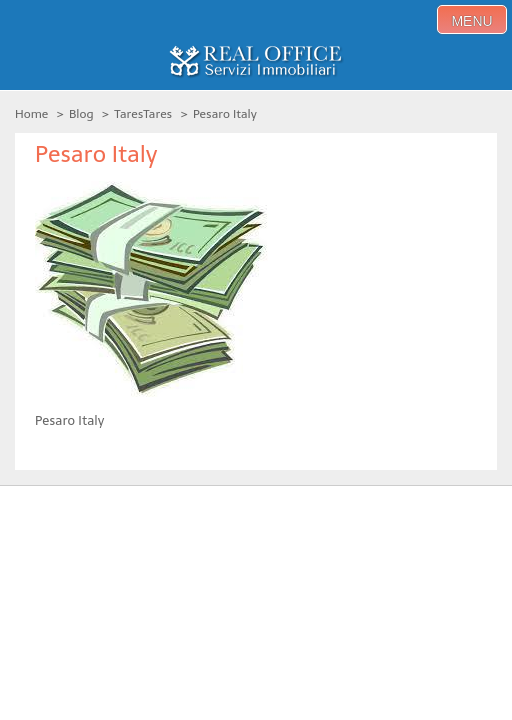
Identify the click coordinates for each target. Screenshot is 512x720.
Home (31, 114)
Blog (81, 114)
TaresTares (143, 114)
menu (471, 21)
